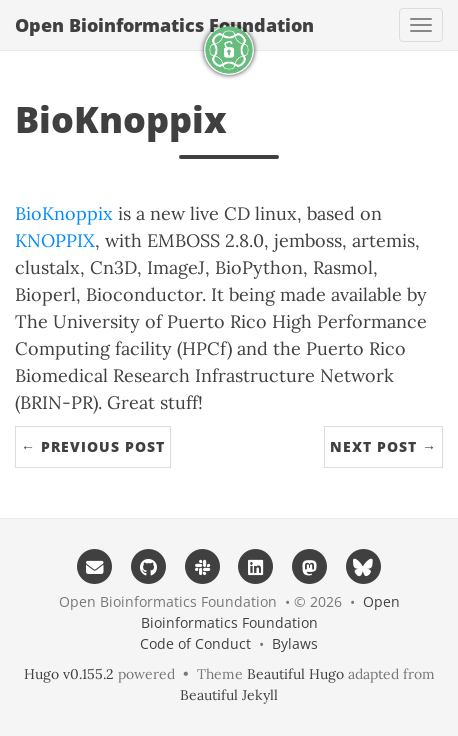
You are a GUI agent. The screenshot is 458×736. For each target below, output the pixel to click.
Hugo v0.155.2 (69, 674)
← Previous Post (93, 446)
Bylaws (295, 643)
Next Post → (383, 446)
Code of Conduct (195, 643)
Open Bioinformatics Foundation (164, 25)
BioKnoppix (64, 213)
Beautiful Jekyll (229, 695)
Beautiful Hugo (295, 674)
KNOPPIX (55, 240)
